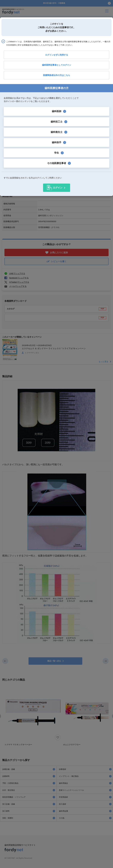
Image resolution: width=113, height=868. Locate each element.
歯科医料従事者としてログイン (57, 65)
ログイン (58, 188)
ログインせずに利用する (57, 55)
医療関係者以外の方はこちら (57, 75)
